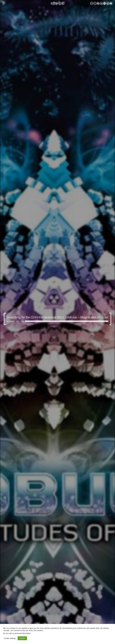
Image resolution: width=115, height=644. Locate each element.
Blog (22, 321)
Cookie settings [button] (10, 638)
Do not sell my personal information (17, 633)
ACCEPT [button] (22, 638)
